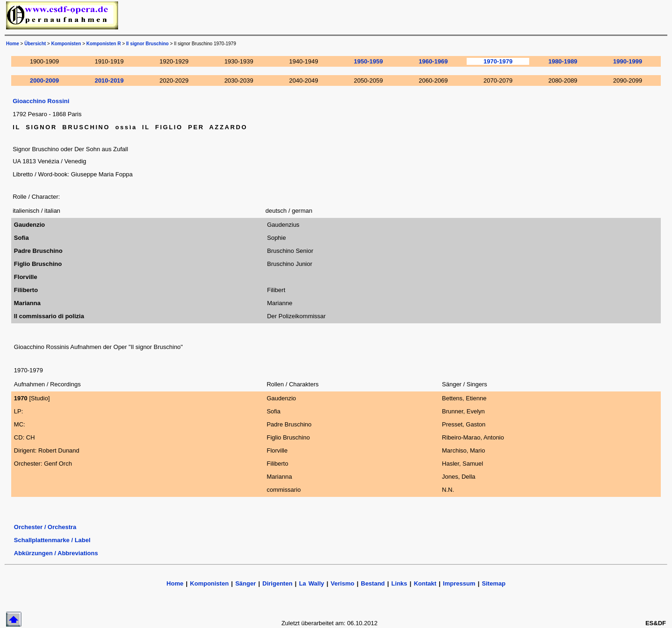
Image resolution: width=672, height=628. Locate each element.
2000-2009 (44, 80)
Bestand (373, 583)
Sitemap (494, 583)
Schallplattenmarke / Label (52, 540)
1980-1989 (563, 61)
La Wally (312, 583)
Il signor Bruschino (147, 44)
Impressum (459, 583)
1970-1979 (498, 61)
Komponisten (66, 44)
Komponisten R (104, 44)
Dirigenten (277, 583)
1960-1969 (433, 61)
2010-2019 (109, 80)
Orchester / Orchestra (45, 527)
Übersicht (35, 44)
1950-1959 (368, 61)
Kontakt (427, 583)
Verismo (343, 583)
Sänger (245, 583)
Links (399, 583)
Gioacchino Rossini (41, 101)
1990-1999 (628, 61)
